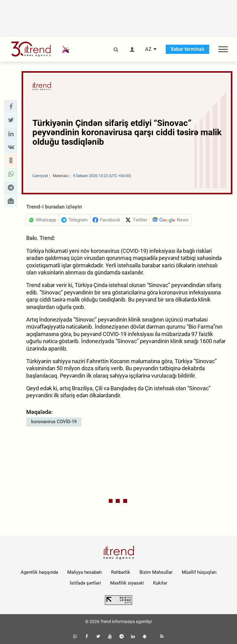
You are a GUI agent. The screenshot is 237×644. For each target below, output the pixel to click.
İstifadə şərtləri (85, 583)
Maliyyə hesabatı (85, 572)
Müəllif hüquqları (199, 572)
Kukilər (160, 583)
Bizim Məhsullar (156, 572)
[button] (11, 107)
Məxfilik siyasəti (127, 583)
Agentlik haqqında (39, 572)
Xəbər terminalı (187, 49)
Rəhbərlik (121, 572)
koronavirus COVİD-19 (54, 422)
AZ (148, 49)
